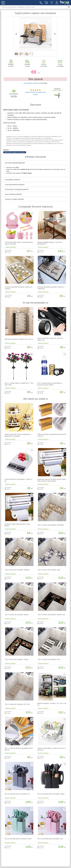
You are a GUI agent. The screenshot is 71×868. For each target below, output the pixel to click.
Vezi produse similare (31, 83)
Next (54, 34)
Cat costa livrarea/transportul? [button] (15, 163)
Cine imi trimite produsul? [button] (13, 194)
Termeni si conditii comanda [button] (14, 199)
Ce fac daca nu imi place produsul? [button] (17, 189)
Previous (17, 34)
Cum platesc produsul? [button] (13, 180)
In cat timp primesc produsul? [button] (15, 184)
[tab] (35, 163)
